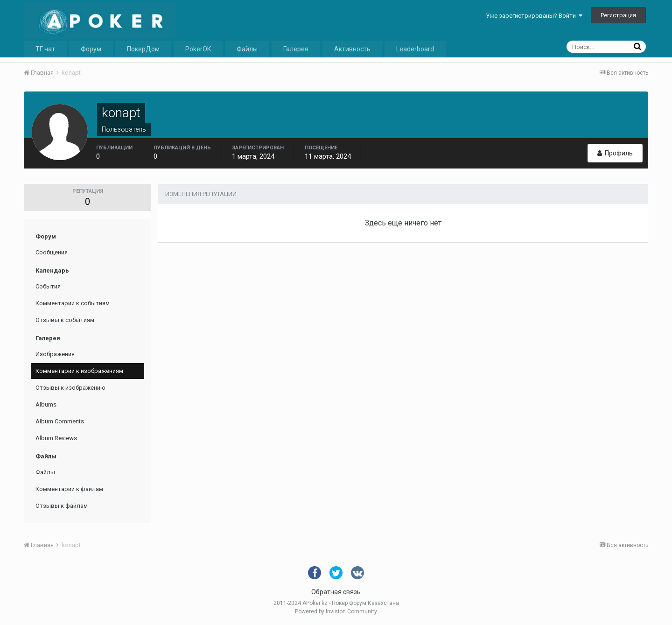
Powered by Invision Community (336, 611)
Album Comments (60, 421)
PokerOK (198, 49)
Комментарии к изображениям (79, 371)
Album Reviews (56, 438)
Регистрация (618, 15)
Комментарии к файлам (69, 489)
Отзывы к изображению (70, 388)
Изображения (55, 354)
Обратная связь (336, 592)
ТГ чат (45, 49)
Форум (91, 49)
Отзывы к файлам (62, 506)
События (48, 286)
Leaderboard (415, 49)
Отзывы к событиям (65, 320)
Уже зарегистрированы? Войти (534, 16)
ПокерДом (143, 49)
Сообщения (52, 252)
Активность (352, 49)
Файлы (247, 49)
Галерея (296, 49)
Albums (46, 404)
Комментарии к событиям (73, 303)
